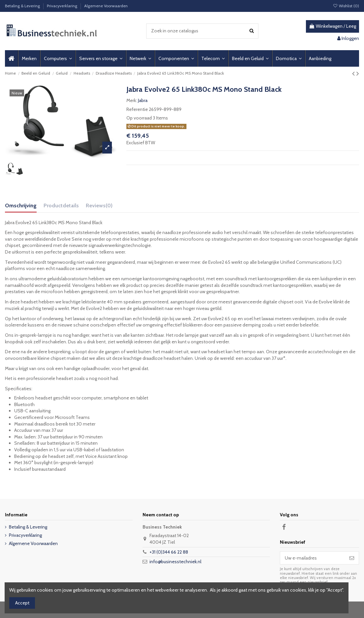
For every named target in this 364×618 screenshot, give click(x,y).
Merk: (132, 100)
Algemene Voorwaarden (106, 6)
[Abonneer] (352, 558)
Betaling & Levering (23, 6)
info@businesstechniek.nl (175, 562)
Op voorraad (139, 118)
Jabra (143, 100)
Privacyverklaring (63, 6)
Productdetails (61, 206)
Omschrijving (21, 206)
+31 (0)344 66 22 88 (169, 552)
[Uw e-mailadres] (313, 558)
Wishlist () (346, 6)
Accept (22, 603)
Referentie (137, 109)
